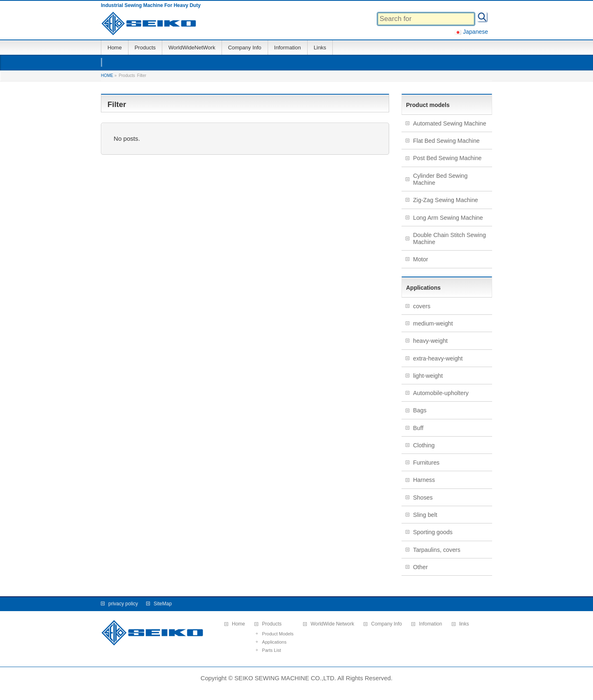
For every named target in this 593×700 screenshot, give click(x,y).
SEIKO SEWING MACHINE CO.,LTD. (285, 678)
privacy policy (123, 604)
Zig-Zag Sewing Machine (446, 200)
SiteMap (163, 604)
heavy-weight (430, 341)
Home (238, 624)
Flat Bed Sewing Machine (446, 141)
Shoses (423, 498)
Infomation (430, 624)
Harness (424, 480)
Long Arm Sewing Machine (448, 218)
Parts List (271, 650)
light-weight (428, 376)
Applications (274, 642)
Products (272, 624)
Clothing (424, 445)
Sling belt (425, 515)
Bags (420, 410)
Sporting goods (433, 532)
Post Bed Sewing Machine (447, 158)
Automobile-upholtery (441, 393)
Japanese (471, 32)
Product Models (278, 634)
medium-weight (433, 323)
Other (420, 567)
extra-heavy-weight (438, 358)
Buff (418, 428)
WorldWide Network (332, 624)
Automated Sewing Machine (450, 123)
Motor (420, 259)
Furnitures (426, 463)
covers (422, 306)
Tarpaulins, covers (437, 550)
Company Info (386, 624)
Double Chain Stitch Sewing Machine (449, 238)
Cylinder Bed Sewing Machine (440, 179)
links (464, 624)
